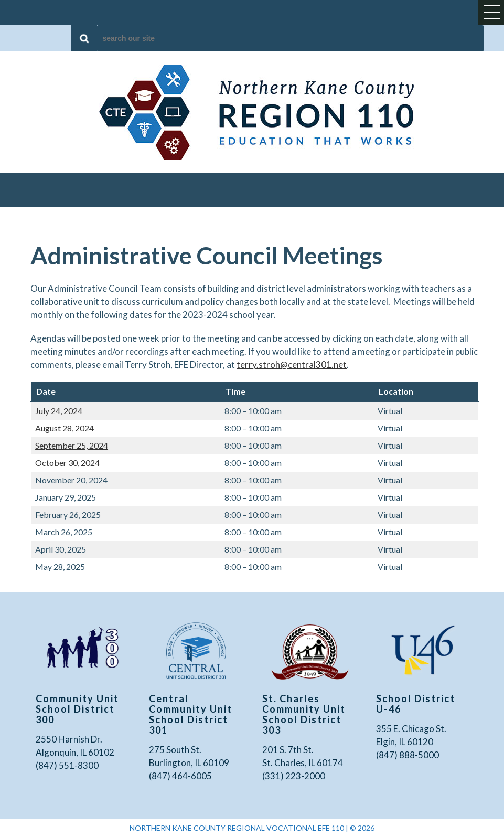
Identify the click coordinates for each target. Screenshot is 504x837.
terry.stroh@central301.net (292, 364)
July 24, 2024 (59, 411)
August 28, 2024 (65, 428)
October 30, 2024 (67, 463)
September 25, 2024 (72, 445)
